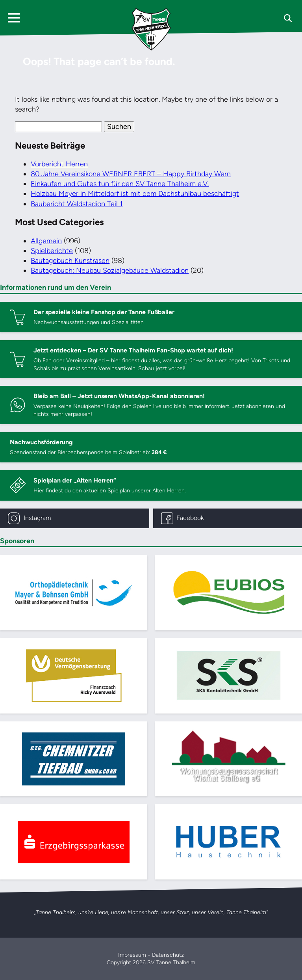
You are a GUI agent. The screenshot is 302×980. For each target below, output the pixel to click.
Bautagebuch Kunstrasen (70, 261)
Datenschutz (168, 955)
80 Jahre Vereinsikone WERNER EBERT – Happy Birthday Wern (131, 174)
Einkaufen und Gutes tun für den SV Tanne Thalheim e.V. (120, 184)
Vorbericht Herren (59, 164)
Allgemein (46, 241)
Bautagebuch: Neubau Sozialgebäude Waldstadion (110, 270)
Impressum (132, 955)
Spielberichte (52, 251)
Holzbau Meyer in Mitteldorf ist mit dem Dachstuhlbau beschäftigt (135, 194)
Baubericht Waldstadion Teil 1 (77, 204)
